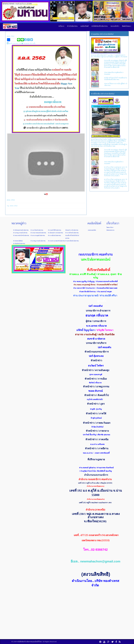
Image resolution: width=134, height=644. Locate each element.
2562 (16, 206)
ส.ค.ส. (12, 206)
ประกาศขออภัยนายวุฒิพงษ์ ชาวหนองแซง (114, 73)
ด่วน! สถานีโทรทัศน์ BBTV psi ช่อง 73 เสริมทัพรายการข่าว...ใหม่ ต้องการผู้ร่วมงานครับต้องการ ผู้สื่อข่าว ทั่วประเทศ (109, 56)
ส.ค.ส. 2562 (11, 36)
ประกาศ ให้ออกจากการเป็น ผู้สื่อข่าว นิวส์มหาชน (116, 84)
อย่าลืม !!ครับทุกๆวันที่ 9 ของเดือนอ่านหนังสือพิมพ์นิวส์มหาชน (116, 79)
